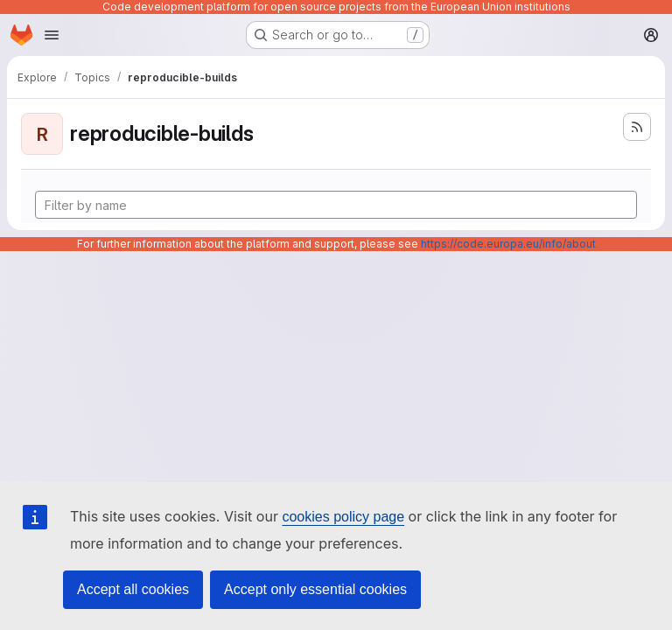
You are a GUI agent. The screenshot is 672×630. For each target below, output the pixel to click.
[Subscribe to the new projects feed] (637, 127)
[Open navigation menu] (52, 35)
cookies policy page (343, 517)
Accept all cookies (133, 589)
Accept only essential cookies (315, 589)
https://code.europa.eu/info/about (508, 244)
